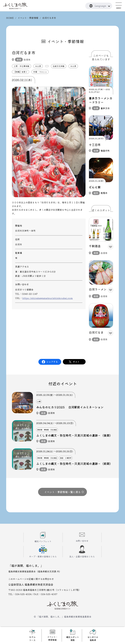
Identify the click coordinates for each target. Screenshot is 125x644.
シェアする (52, 362)
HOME (10, 18)
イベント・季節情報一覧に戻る (64, 492)
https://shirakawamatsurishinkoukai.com (48, 298)
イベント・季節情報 (28, 18)
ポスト (76, 362)
